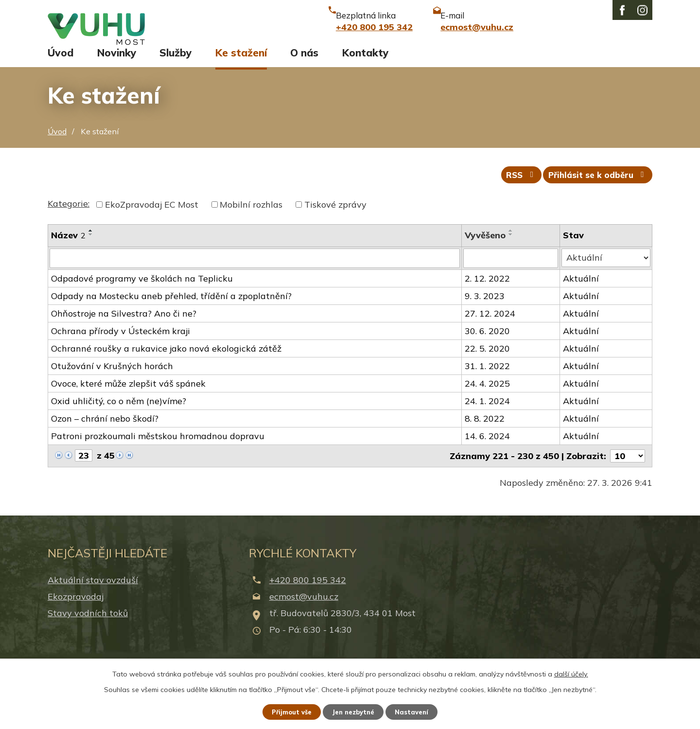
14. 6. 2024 (488, 449)
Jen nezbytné (354, 711)
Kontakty (365, 62)
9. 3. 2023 (485, 309)
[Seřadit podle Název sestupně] (91, 248)
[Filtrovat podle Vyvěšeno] (511, 271)
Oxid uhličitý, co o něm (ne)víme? (119, 414)
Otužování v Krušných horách (112, 379)
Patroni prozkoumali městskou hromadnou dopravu (158, 449)
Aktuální (582, 291)
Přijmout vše (287, 711)
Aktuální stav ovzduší (93, 593)
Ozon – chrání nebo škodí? (105, 431)
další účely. (571, 672)
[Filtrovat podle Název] (255, 271)
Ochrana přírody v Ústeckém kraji (121, 344)
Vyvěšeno (486, 249)
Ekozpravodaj (76, 609)
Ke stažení (241, 62)
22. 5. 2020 (488, 361)
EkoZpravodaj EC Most (152, 218)
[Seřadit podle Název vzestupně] (91, 244)
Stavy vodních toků (88, 626)
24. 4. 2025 (488, 396)
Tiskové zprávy (335, 218)
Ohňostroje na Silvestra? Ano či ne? (124, 326)
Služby (175, 62)
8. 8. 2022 (485, 431)
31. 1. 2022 (488, 379)
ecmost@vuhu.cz (304, 609)
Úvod (61, 62)
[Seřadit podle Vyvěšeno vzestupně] (511, 244)
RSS (512, 187)
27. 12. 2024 (490, 326)
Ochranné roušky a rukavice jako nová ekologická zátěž (166, 361)
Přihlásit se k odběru (595, 187)
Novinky (117, 62)
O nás (304, 62)
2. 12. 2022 (488, 291)
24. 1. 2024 (488, 414)
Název (68, 249)
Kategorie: (69, 217)
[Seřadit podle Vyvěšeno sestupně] (511, 248)
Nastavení (418, 711)
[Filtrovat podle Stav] (606, 271)
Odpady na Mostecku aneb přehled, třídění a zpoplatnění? (171, 309)
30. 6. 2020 (488, 344)
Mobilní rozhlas (251, 218)
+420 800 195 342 (308, 593)
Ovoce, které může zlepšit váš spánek (128, 396)
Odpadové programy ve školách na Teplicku (142, 291)
